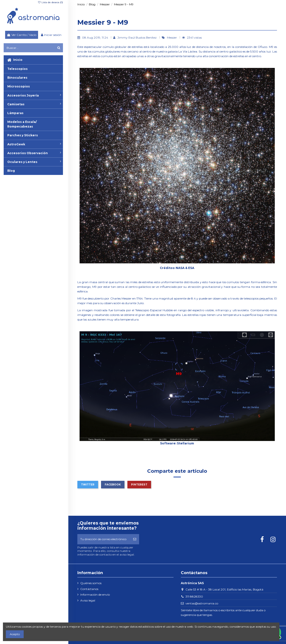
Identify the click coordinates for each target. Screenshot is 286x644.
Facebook (113, 485)
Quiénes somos (91, 583)
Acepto (15, 634)
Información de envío (95, 595)
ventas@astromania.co (202, 603)
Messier (172, 38)
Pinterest (139, 485)
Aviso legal (88, 600)
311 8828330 (194, 596)
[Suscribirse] (135, 539)
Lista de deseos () (50, 2)
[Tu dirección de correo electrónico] (104, 539)
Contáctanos (89, 589)
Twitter (88, 485)
